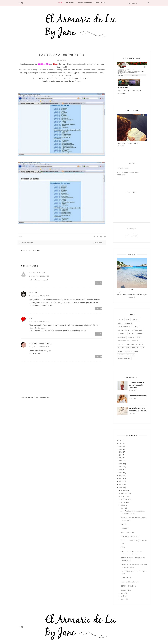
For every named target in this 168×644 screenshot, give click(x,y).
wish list (121, 348)
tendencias (129, 323)
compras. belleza (123, 341)
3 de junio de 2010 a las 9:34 (39, 276)
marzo (123, 599)
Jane (61, 60)
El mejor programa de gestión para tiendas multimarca (137, 385)
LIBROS (120, 323)
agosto (123, 502)
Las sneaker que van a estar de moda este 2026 (138, 409)
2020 (121, 458)
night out (121, 355)
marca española (137, 330)
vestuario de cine (123, 330)
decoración (122, 334)
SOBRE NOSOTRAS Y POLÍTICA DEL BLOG (92, 3)
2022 (121, 452)
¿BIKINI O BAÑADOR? (128, 586)
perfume (121, 344)
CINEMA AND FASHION (124, 327)
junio (123, 508)
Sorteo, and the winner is (130, 582)
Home (60, 3)
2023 (121, 449)
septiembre (125, 499)
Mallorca (131, 355)
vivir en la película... (124, 358)
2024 (121, 446)
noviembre (125, 493)
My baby (131, 334)
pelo (142, 348)
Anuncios (139, 344)
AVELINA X (124, 528)
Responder (99, 283)
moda (127, 320)
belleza (136, 327)
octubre (124, 496)
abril (122, 596)
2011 (121, 484)
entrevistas (130, 344)
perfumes (135, 341)
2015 (121, 473)
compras (140, 334)
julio (122, 505)
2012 (121, 481)
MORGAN (33, 293)
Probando (136, 320)
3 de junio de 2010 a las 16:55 (39, 347)
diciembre (124, 490)
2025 (121, 443)
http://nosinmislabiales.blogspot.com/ (83, 64)
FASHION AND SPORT (132, 348)
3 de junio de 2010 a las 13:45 (39, 296)
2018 (121, 464)
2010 (121, 487)
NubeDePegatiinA (38, 273)
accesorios (122, 337)
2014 (121, 476)
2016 (121, 470)
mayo (123, 593)
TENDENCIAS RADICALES (130, 536)
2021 (121, 455)
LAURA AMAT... (126, 578)
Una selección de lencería (138, 396)
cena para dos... (126, 590)
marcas (120, 320)
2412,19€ (124, 524)
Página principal (123, 168)
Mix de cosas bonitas (131, 351)
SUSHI (123, 547)
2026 (121, 440)
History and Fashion (135, 337)
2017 (121, 467)
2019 (121, 461)
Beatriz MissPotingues (41, 343)
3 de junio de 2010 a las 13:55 (39, 321)
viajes (120, 351)
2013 (121, 479)
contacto (70, 3)
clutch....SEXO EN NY (128, 532)
